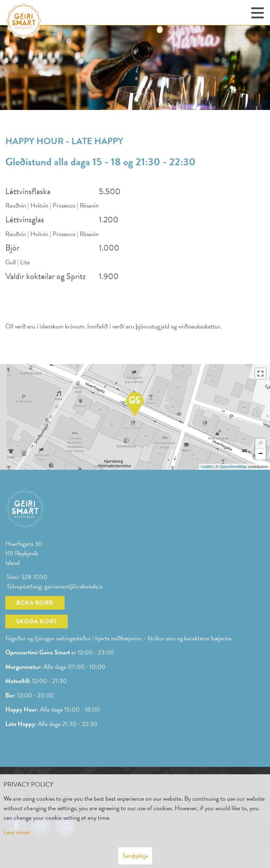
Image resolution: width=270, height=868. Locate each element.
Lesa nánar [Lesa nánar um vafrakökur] (17, 832)
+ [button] (261, 444)
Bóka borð (35, 603)
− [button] (261, 454)
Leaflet (207, 467)
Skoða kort (37, 621)
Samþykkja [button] (135, 856)
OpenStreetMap (233, 467)
